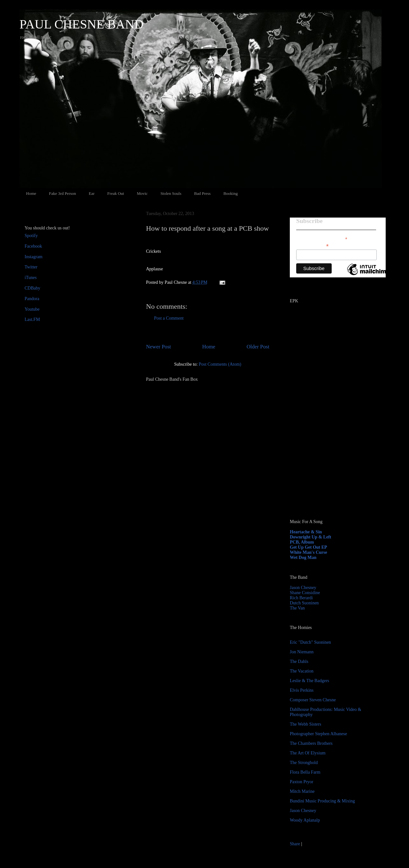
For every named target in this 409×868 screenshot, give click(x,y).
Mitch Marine (302, 791)
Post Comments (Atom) (220, 364)
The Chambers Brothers (311, 743)
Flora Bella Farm (305, 772)
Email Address (313, 246)
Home (31, 193)
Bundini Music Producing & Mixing (322, 801)
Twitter (31, 267)
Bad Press (203, 193)
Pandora (32, 299)
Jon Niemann (302, 652)
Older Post (258, 347)
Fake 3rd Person (62, 193)
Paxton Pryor (302, 782)
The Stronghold (304, 763)
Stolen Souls (171, 193)
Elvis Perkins (302, 690)
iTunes (31, 278)
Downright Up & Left (311, 537)
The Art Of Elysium (308, 753)
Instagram (34, 257)
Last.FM (32, 319)
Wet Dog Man (303, 557)
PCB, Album (302, 542)
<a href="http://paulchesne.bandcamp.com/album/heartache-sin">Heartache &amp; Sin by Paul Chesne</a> (330, 441)
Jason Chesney (303, 588)
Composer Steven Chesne (313, 700)
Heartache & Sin (306, 532)
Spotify (31, 236)
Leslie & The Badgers (309, 681)
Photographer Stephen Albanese (318, 734)
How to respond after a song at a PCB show (207, 228)
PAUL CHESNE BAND (81, 24)
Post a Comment (169, 318)
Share (295, 844)
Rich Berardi (301, 598)
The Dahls (299, 661)
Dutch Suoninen (304, 603)
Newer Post (158, 347)
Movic (142, 193)
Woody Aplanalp (305, 820)
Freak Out (116, 193)
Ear (92, 193)
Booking (231, 193)
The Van (297, 608)
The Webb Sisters (305, 724)
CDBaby (32, 288)
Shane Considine (305, 593)
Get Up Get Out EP (309, 547)
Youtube (32, 309)
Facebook (33, 246)
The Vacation (302, 671)
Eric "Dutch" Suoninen (310, 642)
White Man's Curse (309, 552)
